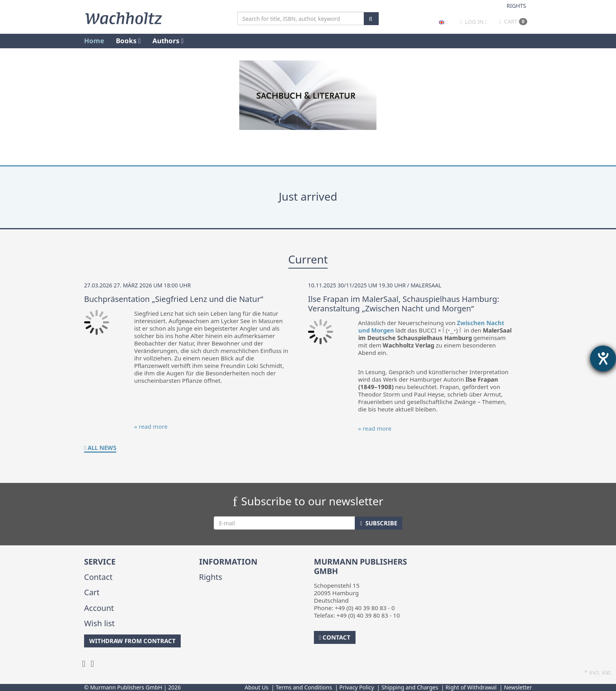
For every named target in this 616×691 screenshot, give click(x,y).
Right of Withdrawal (471, 687)
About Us (257, 687)
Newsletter (518, 687)
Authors (168, 41)
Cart (513, 21)
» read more (151, 426)
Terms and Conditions (304, 687)
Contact (98, 577)
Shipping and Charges (410, 687)
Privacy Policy (357, 687)
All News (100, 448)
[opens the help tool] (603, 358)
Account (99, 608)
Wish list (99, 623)
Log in (474, 22)
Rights (517, 6)
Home (94, 41)
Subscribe (378, 523)
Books (128, 41)
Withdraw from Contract (132, 641)
